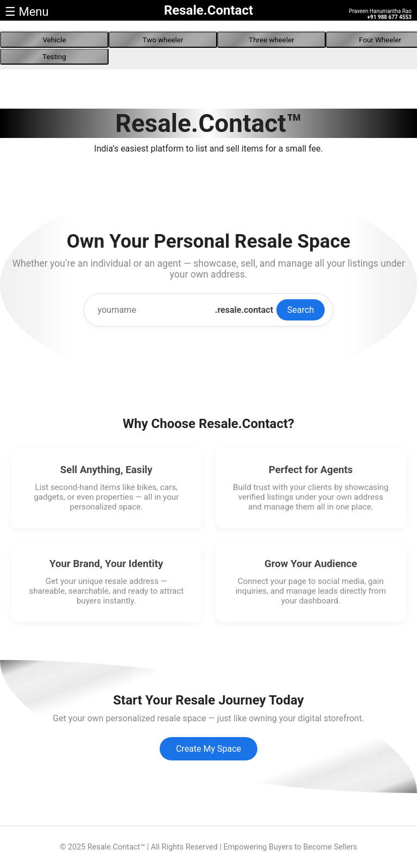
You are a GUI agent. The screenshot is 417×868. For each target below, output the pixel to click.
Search (301, 310)
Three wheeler (271, 40)
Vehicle (54, 40)
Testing (54, 57)
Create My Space (208, 749)
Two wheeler (163, 40)
